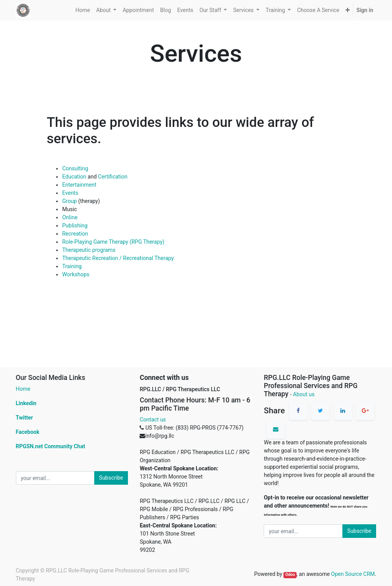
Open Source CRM (353, 574)
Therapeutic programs (89, 250)
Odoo (290, 575)
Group (69, 201)
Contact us (153, 420)
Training (72, 266)
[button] (348, 10)
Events (70, 193)
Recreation (75, 234)
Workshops (76, 274)
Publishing (75, 225)
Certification (113, 177)
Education (74, 177)
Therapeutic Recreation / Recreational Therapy (118, 258)
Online (70, 217)
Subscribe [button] (111, 478)
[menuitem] (83, 10)
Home (23, 389)
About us (304, 394)
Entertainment (79, 185)
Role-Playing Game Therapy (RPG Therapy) (113, 242)
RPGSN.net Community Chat (51, 446)
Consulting (75, 168)
